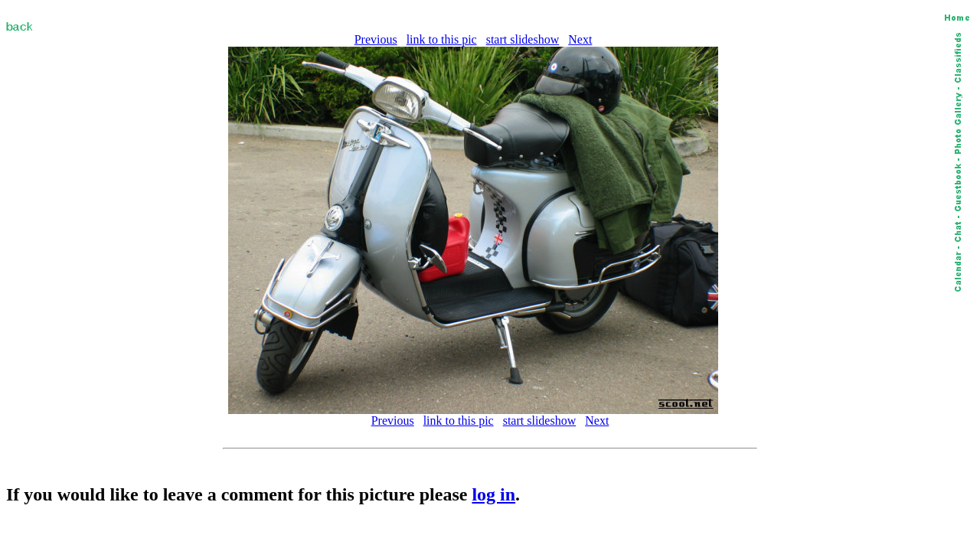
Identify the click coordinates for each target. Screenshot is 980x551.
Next (580, 39)
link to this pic (442, 39)
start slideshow (523, 39)
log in (493, 494)
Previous (376, 39)
